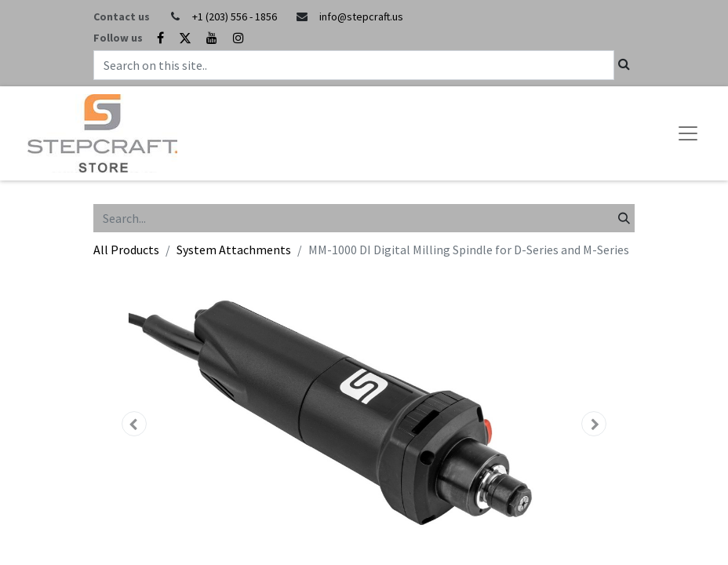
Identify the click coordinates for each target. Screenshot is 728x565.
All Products (126, 250)
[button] (134, 424)
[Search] (624, 218)
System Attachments (234, 250)
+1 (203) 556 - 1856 (235, 16)
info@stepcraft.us (361, 16)
